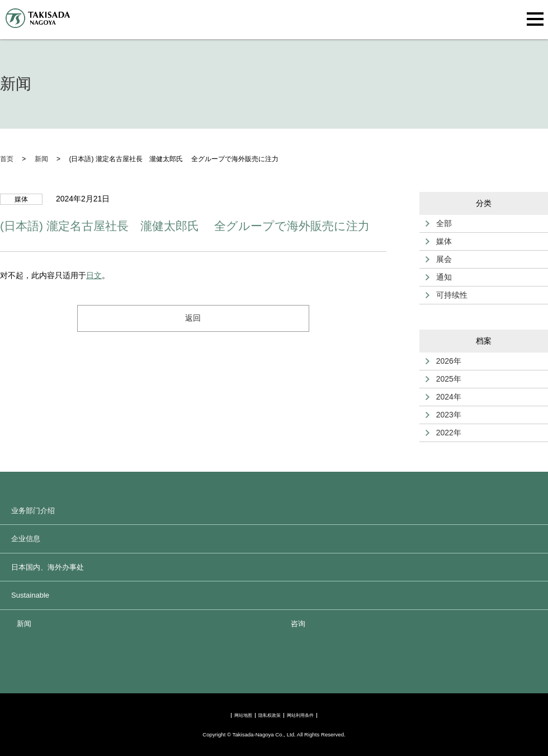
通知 (444, 277)
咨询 (298, 624)
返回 (193, 318)
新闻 (24, 624)
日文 (94, 275)
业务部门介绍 (33, 511)
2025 (445, 379)
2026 (445, 361)
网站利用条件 (300, 715)
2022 (445, 433)
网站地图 (243, 715)
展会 (444, 259)
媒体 (444, 241)
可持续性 (452, 295)
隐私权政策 (270, 715)
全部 (444, 223)
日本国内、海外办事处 (48, 567)
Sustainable (30, 595)
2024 (445, 397)
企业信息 (26, 539)
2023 (445, 415)
